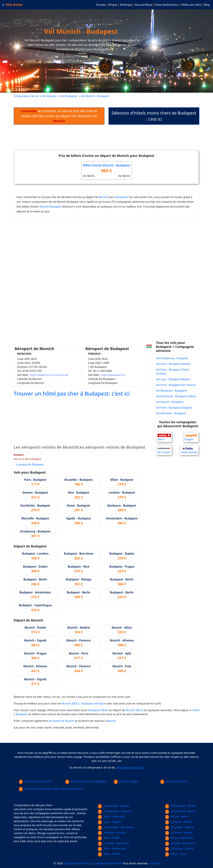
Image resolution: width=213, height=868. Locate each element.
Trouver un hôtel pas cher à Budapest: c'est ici (72, 393)
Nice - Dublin (109, 838)
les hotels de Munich (61, 721)
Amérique (126, 5)
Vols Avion (12, 5)
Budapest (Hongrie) (94, 703)
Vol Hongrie (49, 96)
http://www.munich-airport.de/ (49, 375)
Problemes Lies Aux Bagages (86, 781)
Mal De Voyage (126, 781)
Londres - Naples (179, 832)
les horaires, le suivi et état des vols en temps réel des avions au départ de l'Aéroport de (59, 116)
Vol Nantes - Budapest (170, 402)
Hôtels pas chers (191, 5)
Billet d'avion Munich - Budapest (107, 165)
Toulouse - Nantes (179, 848)
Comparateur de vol (26, 96)
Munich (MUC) (71, 703)
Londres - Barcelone (113, 843)
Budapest (121, 197)
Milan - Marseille (111, 816)
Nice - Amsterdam (112, 848)
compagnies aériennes (130, 767)
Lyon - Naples (109, 822)
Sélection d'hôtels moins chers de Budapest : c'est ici (154, 116)
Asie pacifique (143, 5)
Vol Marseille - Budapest (171, 413)
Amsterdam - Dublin (181, 806)
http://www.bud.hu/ (113, 375)
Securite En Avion (174, 781)
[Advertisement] (106, 140)
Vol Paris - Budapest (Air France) (176, 385)
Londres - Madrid (179, 822)
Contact (155, 863)
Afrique (112, 5)
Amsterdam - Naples (114, 806)
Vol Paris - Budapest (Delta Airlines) (172, 372)
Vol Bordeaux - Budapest (171, 391)
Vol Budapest (69, 96)
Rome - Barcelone (179, 838)
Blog (207, 5)
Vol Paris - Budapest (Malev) (173, 364)
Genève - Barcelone (180, 843)
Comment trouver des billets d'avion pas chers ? (51, 789)
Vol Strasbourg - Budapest (172, 358)
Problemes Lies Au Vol (35, 781)
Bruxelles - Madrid (180, 827)
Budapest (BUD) (98, 710)
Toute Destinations (166, 5)
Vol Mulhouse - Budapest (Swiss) (176, 396)
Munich (103, 197)
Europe (101, 5)
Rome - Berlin (177, 816)
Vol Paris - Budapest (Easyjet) (174, 408)
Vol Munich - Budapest (96, 96)
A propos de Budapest (30, 464)
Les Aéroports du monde (106, 863)
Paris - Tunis (176, 854)
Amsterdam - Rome (180, 811)
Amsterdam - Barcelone (116, 827)
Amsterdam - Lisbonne (115, 811)
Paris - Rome (109, 854)
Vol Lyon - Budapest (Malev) (173, 379)
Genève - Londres (112, 832)
